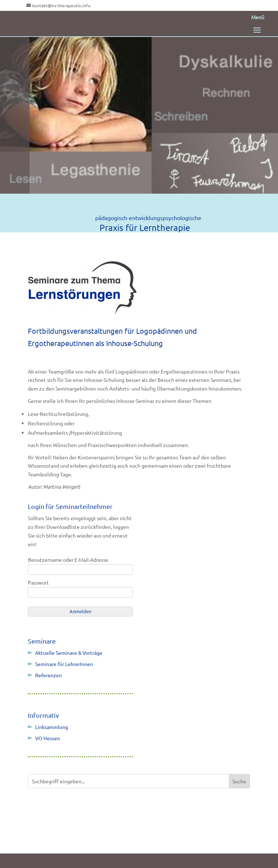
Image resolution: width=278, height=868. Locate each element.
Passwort (38, 582)
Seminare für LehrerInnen (64, 664)
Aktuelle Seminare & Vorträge (69, 653)
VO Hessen (48, 738)
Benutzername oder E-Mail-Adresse (68, 560)
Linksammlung (52, 727)
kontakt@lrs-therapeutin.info (61, 5)
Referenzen (49, 675)
